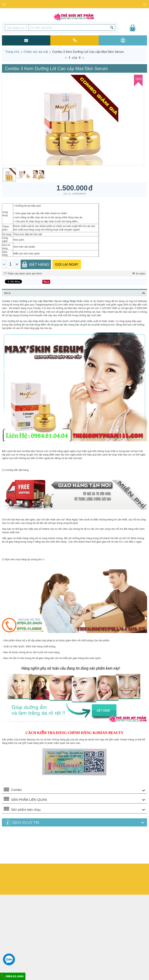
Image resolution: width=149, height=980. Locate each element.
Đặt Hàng (36, 264)
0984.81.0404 (12, 976)
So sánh (139, 274)
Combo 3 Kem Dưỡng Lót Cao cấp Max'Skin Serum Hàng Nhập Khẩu (42, 301)
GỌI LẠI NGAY (67, 264)
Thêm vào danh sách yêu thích (23, 274)
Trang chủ (12, 52)
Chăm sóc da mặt (36, 52)
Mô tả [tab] (75, 293)
